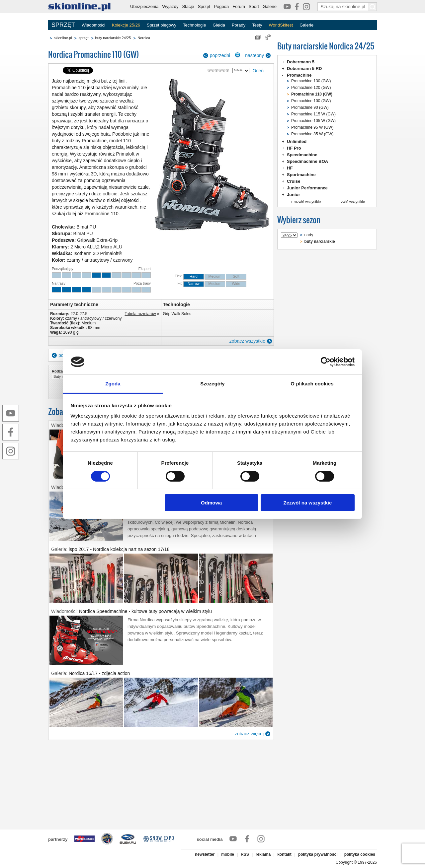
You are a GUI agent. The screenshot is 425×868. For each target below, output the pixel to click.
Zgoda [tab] (113, 384)
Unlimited (297, 141)
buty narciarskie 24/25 (113, 38)
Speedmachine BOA (307, 161)
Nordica (144, 38)
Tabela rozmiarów (140, 314)
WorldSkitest (281, 25)
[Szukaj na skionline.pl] (373, 7)
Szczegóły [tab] (212, 384)
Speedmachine (302, 155)
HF (290, 168)
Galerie (270, 6)
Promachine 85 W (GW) (312, 134)
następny (255, 55)
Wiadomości (93, 25)
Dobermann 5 (301, 62)
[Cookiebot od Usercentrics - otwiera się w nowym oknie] (326, 362)
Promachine (299, 75)
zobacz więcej (249, 734)
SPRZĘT (63, 25)
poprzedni (220, 55)
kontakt (284, 854)
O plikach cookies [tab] (312, 384)
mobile (228, 854)
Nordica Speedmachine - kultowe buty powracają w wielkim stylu (145, 611)
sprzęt (83, 38)
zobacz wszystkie (247, 341)
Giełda (219, 25)
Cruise (294, 181)
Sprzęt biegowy (162, 25)
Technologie (194, 25)
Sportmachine (301, 175)
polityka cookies (360, 854)
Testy (257, 25)
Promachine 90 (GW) (310, 107)
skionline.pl (63, 38)
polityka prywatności (318, 854)
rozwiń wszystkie (307, 202)
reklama (263, 854)
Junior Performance (307, 188)
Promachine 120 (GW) (311, 88)
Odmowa (211, 503)
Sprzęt (204, 6)
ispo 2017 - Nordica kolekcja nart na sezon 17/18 (119, 549)
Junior (294, 195)
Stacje (188, 6)
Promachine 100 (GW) (311, 101)
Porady (239, 25)
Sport (254, 6)
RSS (245, 854)
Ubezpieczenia (144, 6)
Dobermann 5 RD (304, 68)
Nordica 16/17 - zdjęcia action (99, 673)
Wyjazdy (170, 6)
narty (309, 235)
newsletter (205, 854)
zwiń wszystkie (353, 202)
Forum (239, 6)
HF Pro (294, 148)
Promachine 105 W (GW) (313, 121)
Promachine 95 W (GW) (312, 127)
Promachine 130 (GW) (311, 81)
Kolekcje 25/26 (126, 25)
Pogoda (221, 6)
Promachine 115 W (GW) (313, 114)
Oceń (258, 71)
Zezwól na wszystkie (307, 503)
